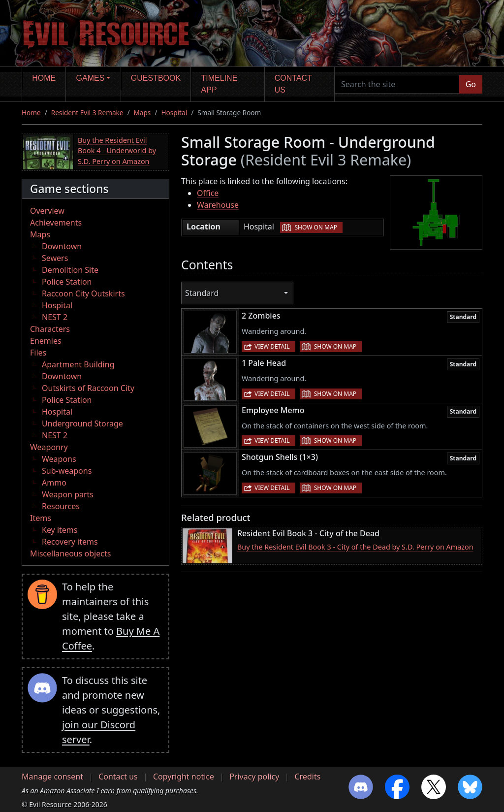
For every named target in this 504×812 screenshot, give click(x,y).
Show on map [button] (315, 227)
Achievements (56, 223)
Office (208, 193)
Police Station (67, 282)
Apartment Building (78, 364)
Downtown (62, 246)
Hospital (174, 113)
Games (91, 78)
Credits (307, 777)
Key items (60, 530)
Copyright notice (184, 777)
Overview (47, 211)
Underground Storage (82, 423)
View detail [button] (272, 346)
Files (38, 353)
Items (41, 518)
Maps (142, 113)
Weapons (59, 459)
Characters (50, 329)
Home (44, 78)
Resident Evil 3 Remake (87, 113)
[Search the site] (397, 84)
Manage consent (52, 777)
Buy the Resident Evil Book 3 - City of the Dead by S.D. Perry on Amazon (355, 547)
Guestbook (156, 78)
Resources (61, 506)
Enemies (46, 341)
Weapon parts (68, 494)
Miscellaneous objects (70, 553)
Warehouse (218, 205)
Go (471, 84)
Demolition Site (70, 270)
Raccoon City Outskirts (83, 293)
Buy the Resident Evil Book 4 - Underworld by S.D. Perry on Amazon (117, 151)
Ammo (54, 483)
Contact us (293, 84)
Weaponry (49, 447)
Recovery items (70, 542)
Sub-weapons (67, 471)
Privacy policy (254, 777)
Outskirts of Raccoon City (88, 388)
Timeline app (220, 84)
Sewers (55, 258)
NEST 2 (55, 317)
